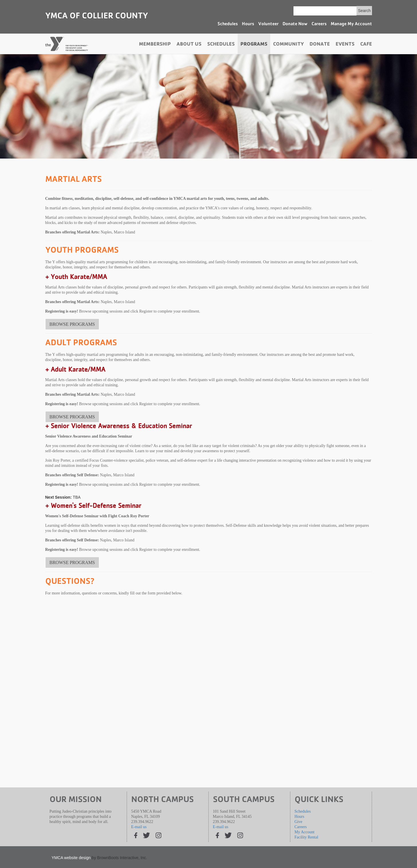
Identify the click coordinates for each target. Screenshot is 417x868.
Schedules (228, 24)
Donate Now (295, 24)
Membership (155, 45)
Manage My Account (351, 24)
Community (288, 45)
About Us (189, 45)
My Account (305, 832)
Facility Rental (307, 837)
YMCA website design (71, 858)
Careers (319, 24)
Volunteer (268, 24)
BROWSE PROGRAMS (72, 324)
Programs (254, 45)
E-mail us (139, 827)
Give (298, 822)
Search (364, 11)
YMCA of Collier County (97, 17)
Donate (320, 45)
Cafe (366, 45)
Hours (248, 24)
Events (345, 45)
